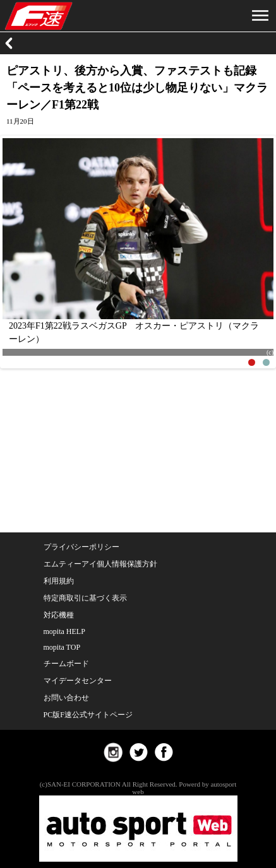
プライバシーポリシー (81, 547)
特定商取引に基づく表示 (85, 598)
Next (258, 249)
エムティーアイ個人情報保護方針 (100, 564)
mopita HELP (64, 631)
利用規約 (59, 581)
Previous (18, 249)
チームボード (66, 664)
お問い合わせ (66, 698)
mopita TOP (62, 647)
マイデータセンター (78, 681)
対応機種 (59, 615)
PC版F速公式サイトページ (88, 715)
